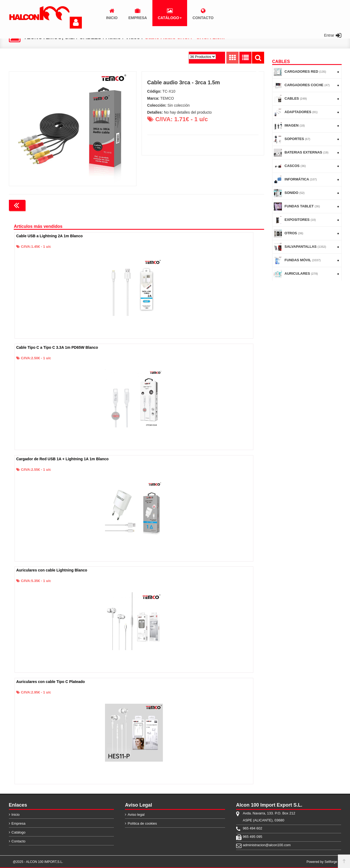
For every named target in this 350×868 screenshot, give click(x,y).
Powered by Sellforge (322, 862)
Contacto (19, 841)
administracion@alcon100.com (267, 845)
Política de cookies (142, 823)
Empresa (19, 823)
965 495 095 (253, 837)
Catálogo (19, 832)
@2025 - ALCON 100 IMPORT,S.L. (38, 862)
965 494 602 (253, 828)
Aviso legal (136, 815)
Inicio (16, 815)
